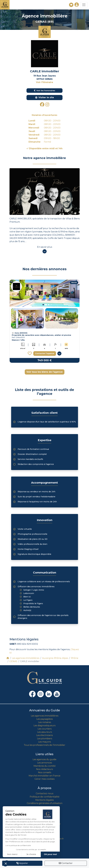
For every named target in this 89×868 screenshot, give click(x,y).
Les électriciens (44, 735)
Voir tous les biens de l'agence (45, 372)
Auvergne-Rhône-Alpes (55, 658)
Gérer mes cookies (44, 779)
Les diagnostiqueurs (44, 726)
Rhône (75, 658)
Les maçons (44, 742)
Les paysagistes (45, 719)
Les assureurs (45, 732)
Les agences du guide (44, 759)
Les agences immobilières (26, 658)
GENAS (13, 661)
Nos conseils (45, 772)
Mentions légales (44, 800)
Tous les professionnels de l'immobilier (44, 745)
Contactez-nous (44, 793)
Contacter (66, 863)
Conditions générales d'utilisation (45, 803)
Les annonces (45, 763)
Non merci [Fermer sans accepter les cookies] (12, 854)
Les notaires (45, 722)
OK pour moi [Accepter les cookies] (50, 854)
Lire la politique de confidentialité (18, 845)
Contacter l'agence (45, 353)
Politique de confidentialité (45, 797)
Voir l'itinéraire (45, 82)
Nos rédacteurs (44, 769)
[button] (43, 305)
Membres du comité (45, 766)
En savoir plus (45, 247)
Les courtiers (45, 729)
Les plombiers (45, 739)
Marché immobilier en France (44, 776)
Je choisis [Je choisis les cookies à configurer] (31, 854)
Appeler (22, 863)
